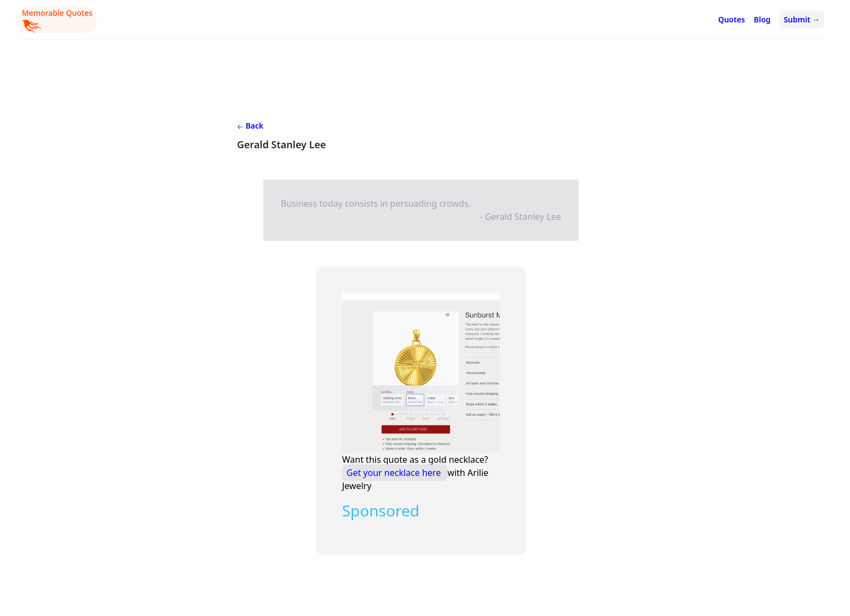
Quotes (732, 19)
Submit (802, 19)
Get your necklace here (395, 473)
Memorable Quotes (57, 20)
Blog (762, 19)
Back (250, 126)
